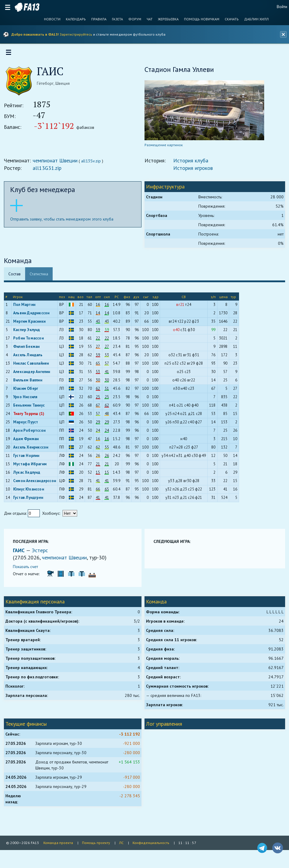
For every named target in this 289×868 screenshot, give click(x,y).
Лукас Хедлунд (29, 474)
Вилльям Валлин (30, 382)
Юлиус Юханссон (31, 491)
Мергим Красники (31, 323)
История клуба (191, 163)
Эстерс (42, 552)
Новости (52, 19)
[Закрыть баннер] (282, 34)
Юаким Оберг (28, 391)
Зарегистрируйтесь (76, 34)
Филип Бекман (28, 349)
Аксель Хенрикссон (33, 449)
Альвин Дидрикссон (33, 315)
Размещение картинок (164, 147)
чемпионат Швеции (57, 163)
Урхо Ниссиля (27, 399)
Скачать (232, 19)
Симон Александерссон (37, 483)
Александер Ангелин (34, 374)
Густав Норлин (28, 458)
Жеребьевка (168, 19)
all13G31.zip (49, 170)
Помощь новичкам (202, 19)
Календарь (76, 19)
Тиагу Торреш (28, 416)
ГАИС (22, 552)
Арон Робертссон (31, 433)
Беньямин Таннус (31, 407)
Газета (117, 19)
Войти (282, 7)
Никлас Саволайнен (33, 365)
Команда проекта (58, 843)
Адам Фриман (28, 441)
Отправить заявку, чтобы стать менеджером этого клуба (64, 221)
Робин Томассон (31, 340)
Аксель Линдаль (30, 357)
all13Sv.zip (93, 163)
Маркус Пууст (28, 424)
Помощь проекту (96, 843)
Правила (99, 19)
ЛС (121, 843)
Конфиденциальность (151, 843)
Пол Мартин (26, 307)
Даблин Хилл (256, 19)
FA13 (27, 7)
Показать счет (28, 569)
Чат (150, 19)
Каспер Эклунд (29, 332)
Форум (135, 19)
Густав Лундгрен (30, 500)
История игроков (193, 170)
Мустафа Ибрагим (32, 466)
